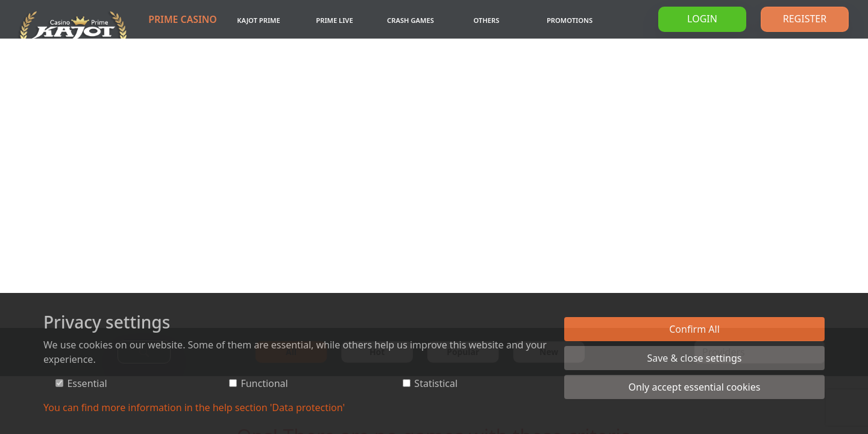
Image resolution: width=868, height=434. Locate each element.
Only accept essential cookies (695, 387)
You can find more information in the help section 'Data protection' (194, 407)
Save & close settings (694, 358)
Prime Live (334, 20)
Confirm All (694, 329)
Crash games (410, 20)
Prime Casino (183, 19)
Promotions (570, 20)
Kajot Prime (258, 20)
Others (487, 20)
